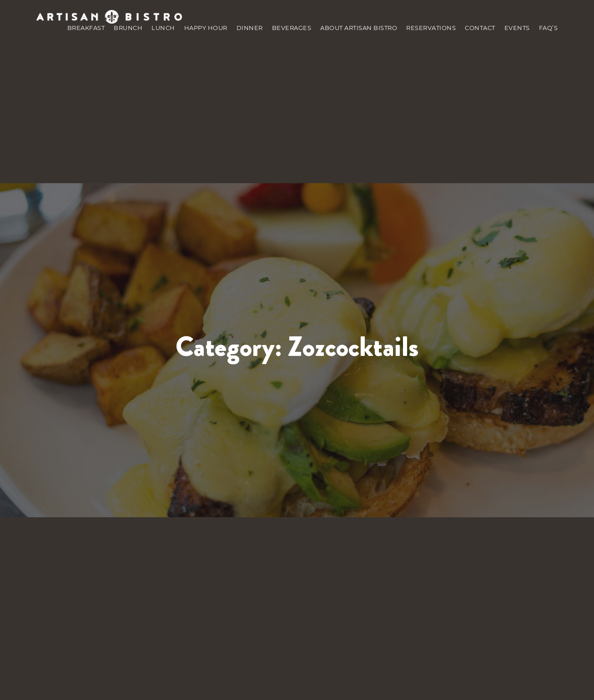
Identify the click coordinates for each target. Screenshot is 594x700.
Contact (480, 28)
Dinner (250, 28)
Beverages (292, 28)
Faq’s (549, 28)
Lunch (163, 28)
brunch (128, 28)
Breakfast (86, 28)
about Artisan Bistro (359, 28)
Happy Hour (206, 28)
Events (517, 28)
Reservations (431, 28)
